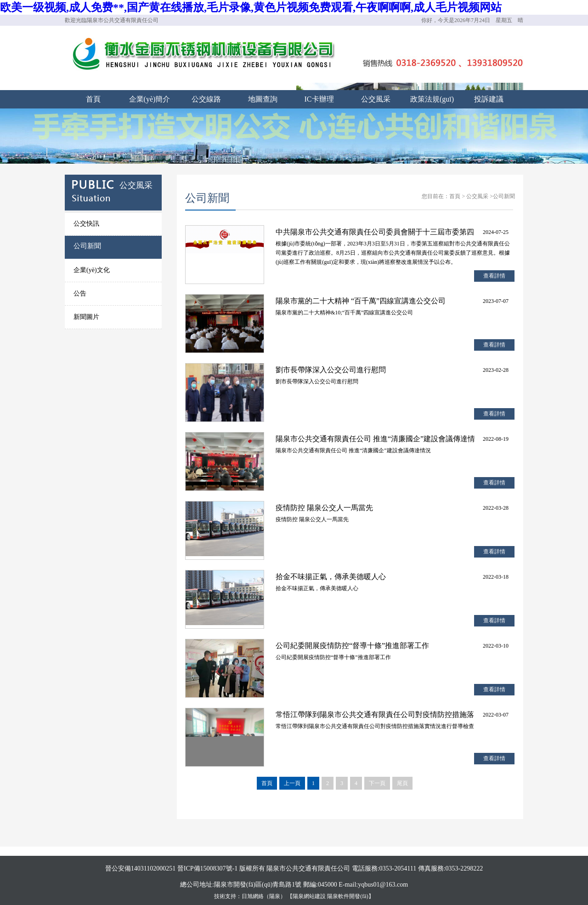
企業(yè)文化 (92, 270)
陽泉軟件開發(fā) (348, 896)
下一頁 (377, 783)
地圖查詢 (263, 99)
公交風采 (376, 99)
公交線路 (206, 99)
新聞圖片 (86, 317)
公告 (80, 293)
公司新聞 (87, 246)
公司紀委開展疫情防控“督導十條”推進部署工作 (352, 646)
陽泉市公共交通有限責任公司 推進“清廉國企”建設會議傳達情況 (375, 440)
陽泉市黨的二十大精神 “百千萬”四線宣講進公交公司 (361, 301)
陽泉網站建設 (309, 896)
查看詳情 (494, 276)
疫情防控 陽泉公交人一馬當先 (324, 508)
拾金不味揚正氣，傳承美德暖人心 (331, 577)
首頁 (93, 99)
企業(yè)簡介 (150, 99)
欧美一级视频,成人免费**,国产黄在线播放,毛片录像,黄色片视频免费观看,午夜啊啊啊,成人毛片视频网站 (251, 7)
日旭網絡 (253, 896)
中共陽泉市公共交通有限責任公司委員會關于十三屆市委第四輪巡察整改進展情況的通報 (375, 233)
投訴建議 (489, 99)
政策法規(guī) (432, 99)
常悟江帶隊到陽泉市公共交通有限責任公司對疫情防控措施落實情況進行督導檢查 (375, 716)
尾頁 (402, 783)
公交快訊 (86, 224)
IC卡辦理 (319, 99)
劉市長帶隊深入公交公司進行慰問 (331, 370)
